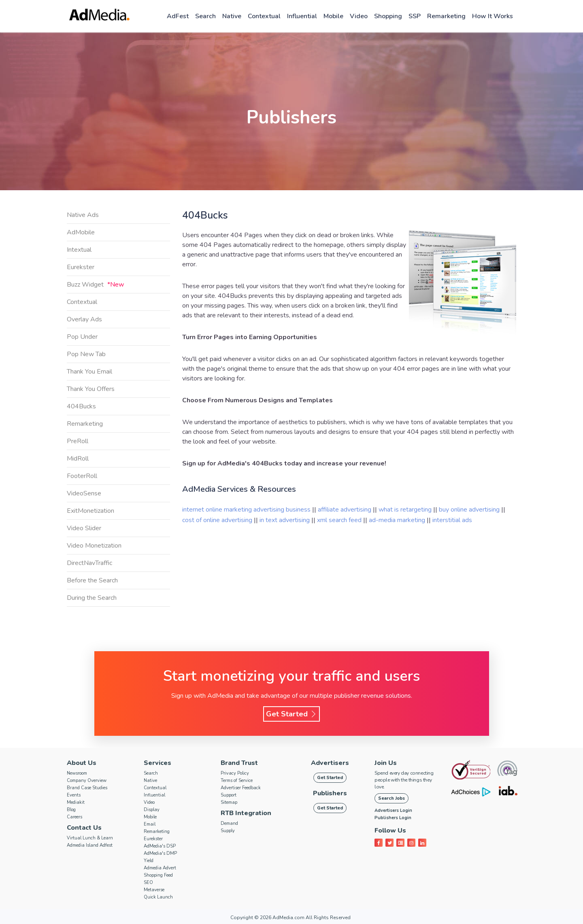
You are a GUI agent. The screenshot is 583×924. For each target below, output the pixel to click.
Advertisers (330, 763)
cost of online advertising (218, 520)
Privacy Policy (235, 773)
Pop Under (82, 337)
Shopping (388, 16)
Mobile (333, 16)
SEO (148, 883)
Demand (229, 823)
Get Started (291, 714)
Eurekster (81, 267)
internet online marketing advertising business (247, 510)
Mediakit (76, 802)
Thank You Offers (91, 389)
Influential (302, 16)
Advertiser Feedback (241, 788)
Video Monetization (94, 546)
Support (229, 795)
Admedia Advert (160, 868)
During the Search (92, 598)
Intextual (79, 250)
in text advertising (285, 520)
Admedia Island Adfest (90, 845)
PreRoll (78, 441)
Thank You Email (89, 372)
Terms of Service (237, 781)
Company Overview (87, 781)
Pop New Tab (86, 354)
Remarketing (446, 16)
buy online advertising (470, 510)
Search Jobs (392, 798)
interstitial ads (452, 520)
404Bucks (81, 406)
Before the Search (92, 580)
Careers (74, 817)
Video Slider (84, 528)
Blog (71, 810)
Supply (228, 831)
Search (205, 16)
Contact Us (84, 828)
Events (74, 795)
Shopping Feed (158, 875)
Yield (149, 861)
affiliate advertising (345, 510)
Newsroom (77, 773)
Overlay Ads (84, 319)
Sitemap (229, 802)
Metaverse (154, 890)
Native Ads (83, 215)
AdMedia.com (288, 918)
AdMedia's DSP (160, 846)
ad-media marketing (398, 520)
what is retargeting (406, 510)
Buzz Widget (95, 285)
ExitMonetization (90, 511)
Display (152, 810)
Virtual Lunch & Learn (90, 838)
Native (232, 16)
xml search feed (339, 520)
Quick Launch (158, 897)
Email (150, 824)
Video (359, 16)
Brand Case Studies (87, 788)
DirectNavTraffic (89, 563)
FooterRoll (82, 476)
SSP (415, 16)
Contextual (264, 16)
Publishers (330, 793)
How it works (493, 16)
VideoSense (84, 493)
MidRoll (78, 459)
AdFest (178, 16)
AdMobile (81, 232)
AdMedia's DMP (160, 853)
